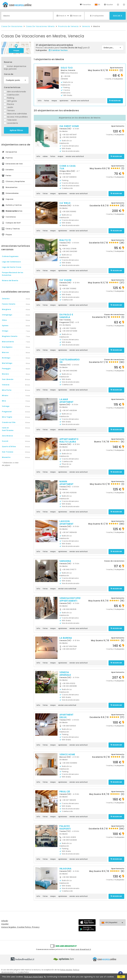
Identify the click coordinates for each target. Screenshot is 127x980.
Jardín (9, 107)
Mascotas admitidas (15, 114)
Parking (9, 98)
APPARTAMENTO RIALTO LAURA (69, 440)
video (45, 156)
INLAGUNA (65, 869)
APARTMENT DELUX (67, 716)
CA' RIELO (65, 203)
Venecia (86, 26)
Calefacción (12, 95)
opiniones (64, 101)
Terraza (9, 110)
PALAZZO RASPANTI (65, 827)
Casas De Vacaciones (12, 26)
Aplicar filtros (16, 130)
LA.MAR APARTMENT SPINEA (67, 402)
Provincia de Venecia (68, 26)
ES (99, 5)
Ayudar (109, 5)
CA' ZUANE (66, 280)
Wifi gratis (10, 101)
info (40, 101)
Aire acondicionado (15, 92)
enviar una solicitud (80, 101)
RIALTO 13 (65, 240)
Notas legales (66, 970)
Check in (61, 16)
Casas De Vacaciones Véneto (40, 26)
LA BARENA (66, 638)
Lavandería (11, 123)
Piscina (9, 104)
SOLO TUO (67, 68)
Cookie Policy (24, 972)
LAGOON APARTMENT (67, 523)
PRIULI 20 (65, 792)
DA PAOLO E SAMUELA (66, 316)
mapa (16, 50)
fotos (46, 101)
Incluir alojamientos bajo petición (15, 68)
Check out (76, 16)
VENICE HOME (67, 754)
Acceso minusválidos (16, 117)
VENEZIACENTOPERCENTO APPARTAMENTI (74, 599)
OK (121, 977)
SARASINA (65, 561)
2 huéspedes (97, 16)
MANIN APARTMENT (67, 483)
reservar (115, 101)
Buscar (118, 16)
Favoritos (85, 5)
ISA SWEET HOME (69, 126)
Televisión (10, 120)
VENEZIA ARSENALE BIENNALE (65, 675)
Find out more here (33, 977)
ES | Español (116, 923)
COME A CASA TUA (68, 167)
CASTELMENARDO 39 (70, 361)
